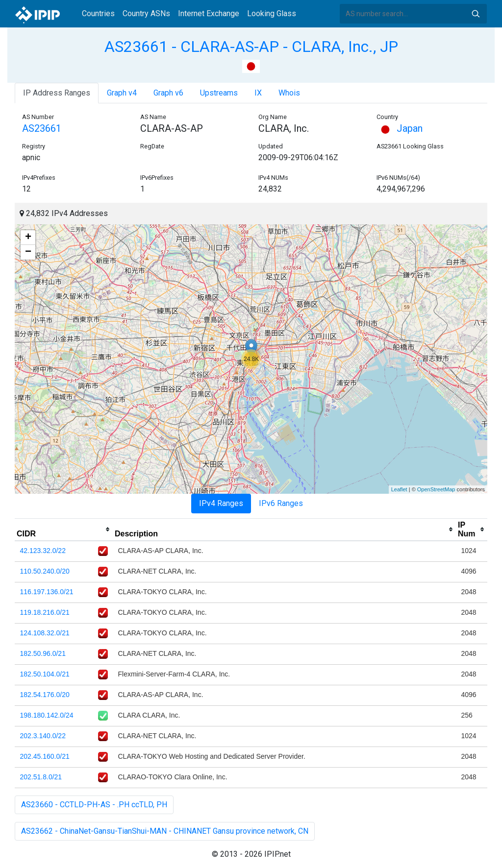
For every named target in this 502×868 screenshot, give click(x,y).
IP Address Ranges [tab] (57, 93)
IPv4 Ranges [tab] (221, 503)
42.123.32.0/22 (43, 551)
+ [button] (28, 238)
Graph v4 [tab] (122, 93)
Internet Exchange (209, 13)
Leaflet (399, 489)
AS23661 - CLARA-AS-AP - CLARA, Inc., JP (251, 47)
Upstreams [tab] (219, 93)
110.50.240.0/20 (45, 571)
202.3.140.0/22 (43, 736)
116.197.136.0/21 (47, 592)
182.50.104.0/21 (45, 674)
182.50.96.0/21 (43, 653)
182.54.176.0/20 (45, 695)
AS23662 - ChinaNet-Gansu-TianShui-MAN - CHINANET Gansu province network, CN (165, 831)
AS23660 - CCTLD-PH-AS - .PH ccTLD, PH (94, 805)
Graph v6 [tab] (168, 93)
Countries (98, 13)
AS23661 (42, 128)
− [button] (28, 252)
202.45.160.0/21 (45, 756)
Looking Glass (272, 13)
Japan (400, 128)
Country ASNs (146, 13)
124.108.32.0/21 (45, 633)
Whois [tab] (289, 93)
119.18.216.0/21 (45, 612)
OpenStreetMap (436, 489)
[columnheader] (64, 530)
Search (476, 14)
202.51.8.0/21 (41, 777)
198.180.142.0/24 (47, 715)
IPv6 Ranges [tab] (281, 503)
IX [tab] (258, 93)
